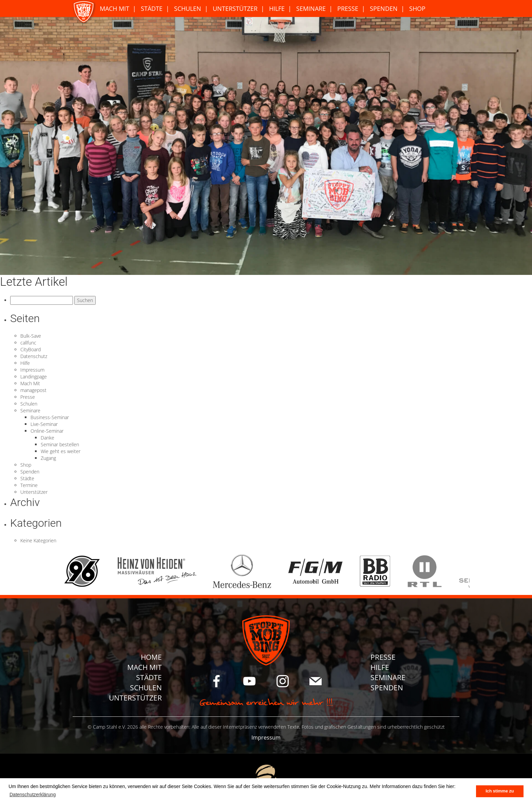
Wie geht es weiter (61, 451)
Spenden (384, 8)
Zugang (48, 458)
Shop (417, 8)
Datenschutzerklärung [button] (33, 794)
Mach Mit (115, 8)
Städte (152, 8)
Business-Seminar (50, 417)
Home (151, 657)
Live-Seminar (44, 424)
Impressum (32, 370)
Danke (47, 438)
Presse (348, 8)
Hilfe (277, 8)
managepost (33, 390)
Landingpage (34, 377)
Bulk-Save (31, 336)
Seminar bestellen (60, 444)
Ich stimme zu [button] (500, 791)
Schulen (188, 8)
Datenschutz (34, 356)
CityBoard (31, 349)
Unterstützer (235, 8)
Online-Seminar (47, 431)
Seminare (311, 8)
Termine (29, 485)
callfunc (28, 343)
